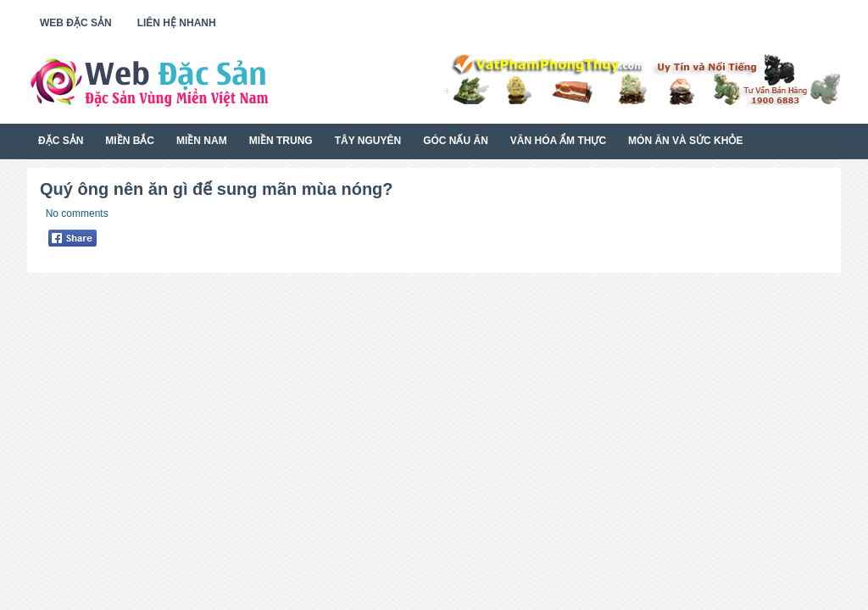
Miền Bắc (130, 141)
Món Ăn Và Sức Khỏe (685, 141)
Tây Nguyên (368, 141)
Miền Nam (202, 141)
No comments (77, 213)
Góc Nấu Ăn (456, 141)
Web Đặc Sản (76, 23)
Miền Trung (281, 141)
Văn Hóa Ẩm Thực (558, 141)
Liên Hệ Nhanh (177, 23)
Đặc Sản (61, 141)
